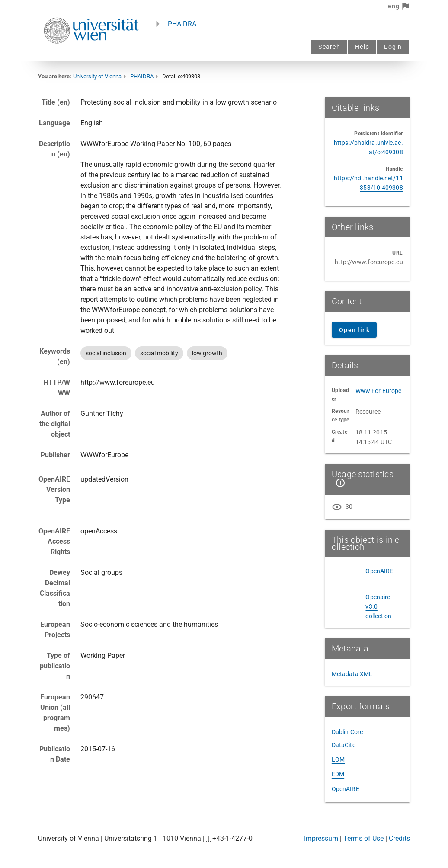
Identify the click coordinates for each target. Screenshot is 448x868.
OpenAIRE (379, 571)
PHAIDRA (182, 24)
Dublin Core (347, 732)
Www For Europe (378, 391)
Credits (399, 838)
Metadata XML (352, 674)
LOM (338, 759)
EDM (338, 774)
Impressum (321, 838)
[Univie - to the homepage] (91, 55)
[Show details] (339, 483)
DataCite (344, 745)
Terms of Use (363, 838)
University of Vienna (97, 76)
